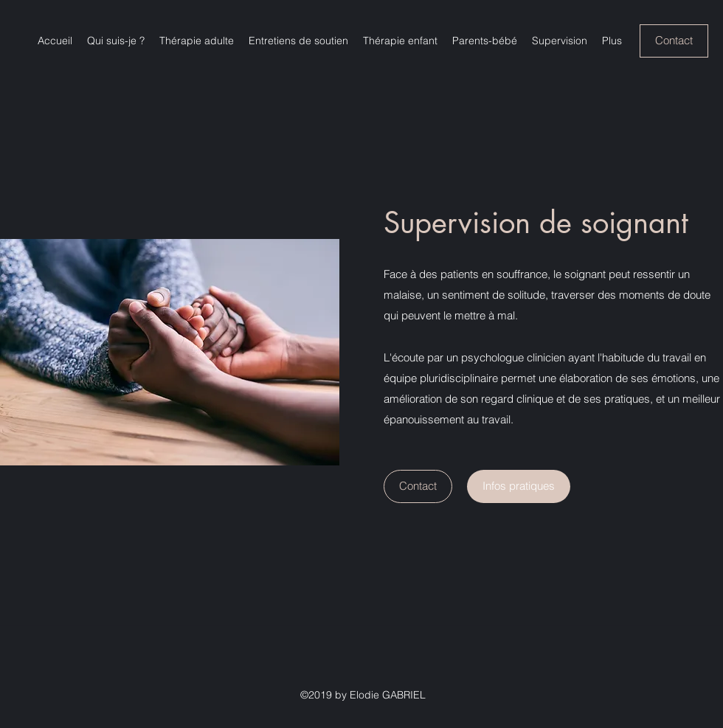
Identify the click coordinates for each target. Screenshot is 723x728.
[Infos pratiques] (519, 486)
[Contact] (674, 41)
